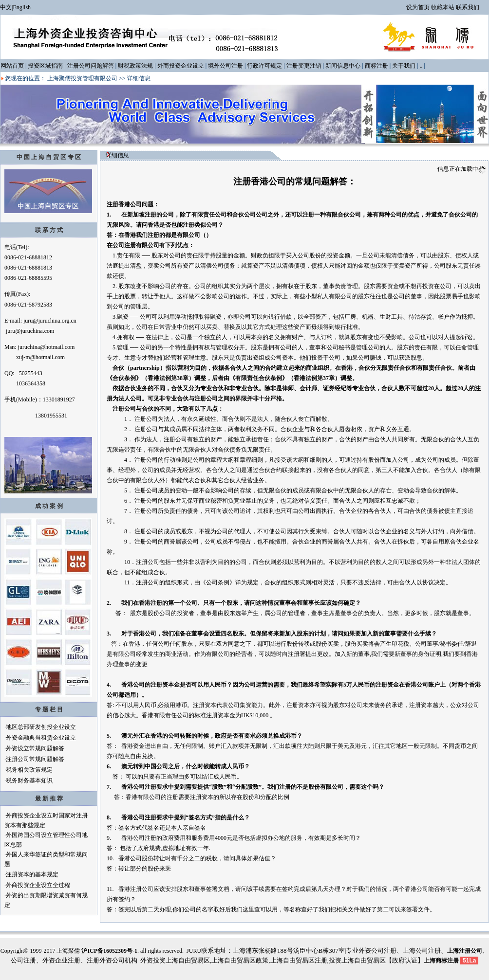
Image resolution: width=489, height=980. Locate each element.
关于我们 (404, 66)
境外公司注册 (226, 66)
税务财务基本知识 (29, 780)
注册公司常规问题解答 (35, 759)
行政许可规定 (264, 66)
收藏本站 (443, 7)
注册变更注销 (304, 66)
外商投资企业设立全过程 (38, 885)
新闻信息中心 (343, 66)
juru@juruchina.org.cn (50, 321)
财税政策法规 (135, 66)
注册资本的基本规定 (32, 874)
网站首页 (12, 66)
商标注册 (376, 66)
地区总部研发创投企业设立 (41, 727)
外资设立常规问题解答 (35, 748)
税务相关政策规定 (29, 770)
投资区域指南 (45, 66)
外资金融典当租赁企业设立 (41, 738)
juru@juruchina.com (30, 331)
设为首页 (418, 7)
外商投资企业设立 (181, 66)
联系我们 (468, 7)
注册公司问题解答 (91, 66)
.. (421, 66)
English (22, 7)
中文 (6, 7)
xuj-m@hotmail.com (40, 357)
